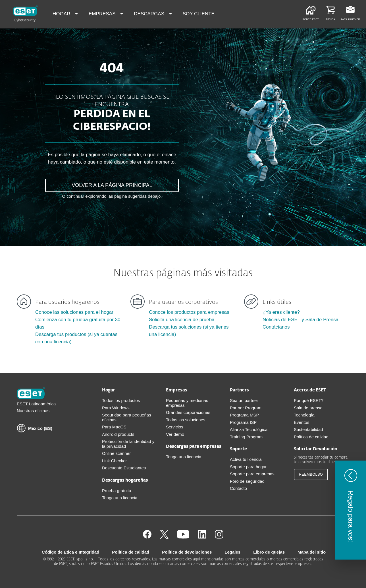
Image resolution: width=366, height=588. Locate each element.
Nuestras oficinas (33, 411)
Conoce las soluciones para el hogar (74, 312)
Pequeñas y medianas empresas (187, 403)
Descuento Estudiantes (124, 468)
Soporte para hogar (248, 467)
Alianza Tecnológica (249, 429)
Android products (118, 434)
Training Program (246, 437)
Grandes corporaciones (188, 412)
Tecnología (304, 415)
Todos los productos (121, 400)
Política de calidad (311, 437)
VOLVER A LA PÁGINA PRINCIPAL (112, 185)
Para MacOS (114, 427)
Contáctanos (276, 327)
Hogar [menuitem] (62, 14)
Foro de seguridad (247, 481)
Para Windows (116, 408)
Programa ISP (243, 422)
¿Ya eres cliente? (281, 312)
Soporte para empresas (252, 474)
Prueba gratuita (117, 491)
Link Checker (115, 461)
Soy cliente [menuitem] (199, 14)
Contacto (238, 488)
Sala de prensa (308, 408)
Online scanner (116, 453)
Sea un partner (244, 400)
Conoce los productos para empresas (189, 312)
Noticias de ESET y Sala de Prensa (301, 320)
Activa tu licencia (246, 459)
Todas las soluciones (186, 420)
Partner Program (246, 408)
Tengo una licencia (120, 498)
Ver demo (175, 434)
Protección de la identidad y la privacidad (128, 444)
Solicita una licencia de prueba (182, 320)
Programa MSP (245, 415)
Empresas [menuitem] (103, 14)
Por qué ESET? (309, 400)
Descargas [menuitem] (150, 14)
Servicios (175, 427)
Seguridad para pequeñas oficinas (127, 417)
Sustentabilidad (308, 429)
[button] (351, 510)
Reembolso (311, 474)
